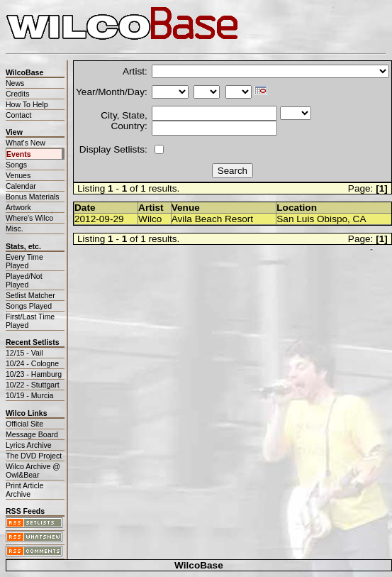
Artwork (18, 207)
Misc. (15, 229)
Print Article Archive (24, 490)
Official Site (24, 424)
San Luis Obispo (312, 219)
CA (360, 219)
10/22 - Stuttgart (33, 385)
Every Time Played (24, 261)
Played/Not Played (24, 280)
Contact (18, 115)
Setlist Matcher (30, 295)
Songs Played (29, 306)
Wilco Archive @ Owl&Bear (33, 471)
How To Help (27, 104)
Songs (16, 165)
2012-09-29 (99, 219)
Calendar (21, 186)
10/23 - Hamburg (34, 374)
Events (19, 154)
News (15, 83)
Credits (17, 94)
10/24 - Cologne (32, 363)
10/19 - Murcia (29, 395)
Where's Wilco (29, 218)
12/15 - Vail (24, 353)
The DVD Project (34, 456)
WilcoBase (199, 565)
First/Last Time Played (30, 321)
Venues (18, 175)
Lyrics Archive (29, 445)
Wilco (150, 219)
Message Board (32, 434)
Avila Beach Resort (212, 219)
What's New (26, 143)
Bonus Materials (33, 197)
